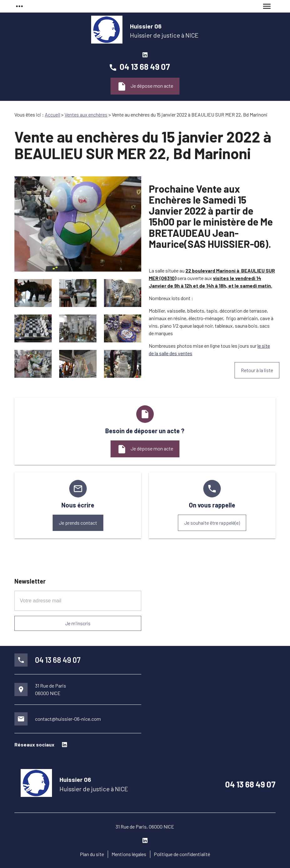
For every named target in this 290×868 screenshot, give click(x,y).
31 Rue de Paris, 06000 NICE (145, 826)
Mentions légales (129, 854)
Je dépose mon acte (145, 86)
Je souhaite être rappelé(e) (212, 523)
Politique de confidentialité (182, 854)
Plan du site (92, 854)
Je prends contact (78, 523)
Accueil (52, 114)
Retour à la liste (257, 370)
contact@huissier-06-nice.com (68, 719)
